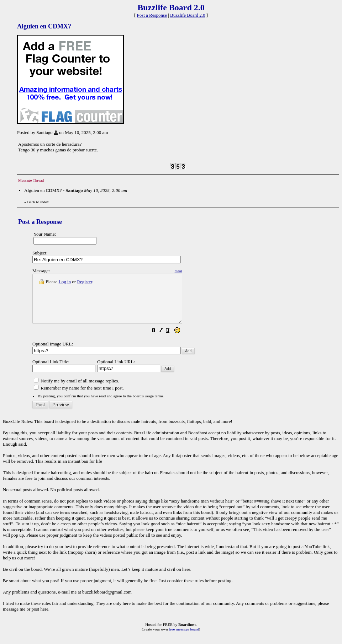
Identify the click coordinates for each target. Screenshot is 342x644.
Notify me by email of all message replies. (76, 390)
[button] (172, 341)
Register (85, 282)
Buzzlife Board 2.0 (188, 15)
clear (196, 271)
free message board (184, 639)
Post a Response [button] (152, 15)
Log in (65, 282)
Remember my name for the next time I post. (79, 398)
